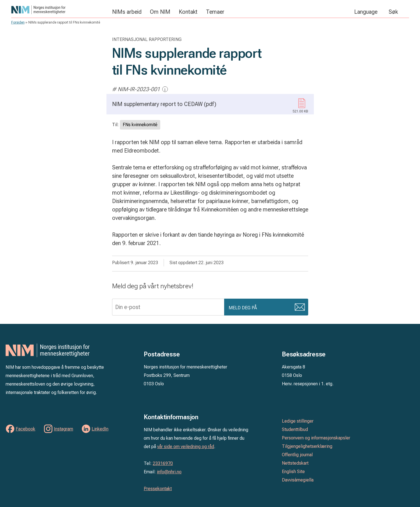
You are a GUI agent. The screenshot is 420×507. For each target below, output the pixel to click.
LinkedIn (100, 429)
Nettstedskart (295, 463)
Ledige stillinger (298, 421)
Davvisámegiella (298, 480)
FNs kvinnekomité (140, 125)
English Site (293, 472)
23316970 (163, 463)
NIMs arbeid (127, 12)
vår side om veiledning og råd (186, 447)
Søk (393, 12)
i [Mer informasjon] (165, 89)
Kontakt (188, 12)
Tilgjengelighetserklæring (307, 446)
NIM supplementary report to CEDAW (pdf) (210, 108)
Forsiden (18, 22)
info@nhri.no (169, 472)
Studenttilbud (295, 429)
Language (366, 12)
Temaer (215, 12)
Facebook (25, 429)
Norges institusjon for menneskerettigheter (59, 10)
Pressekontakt (158, 489)
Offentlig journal (297, 455)
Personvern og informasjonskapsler (316, 438)
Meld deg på (243, 308)
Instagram (63, 429)
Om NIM (160, 12)
